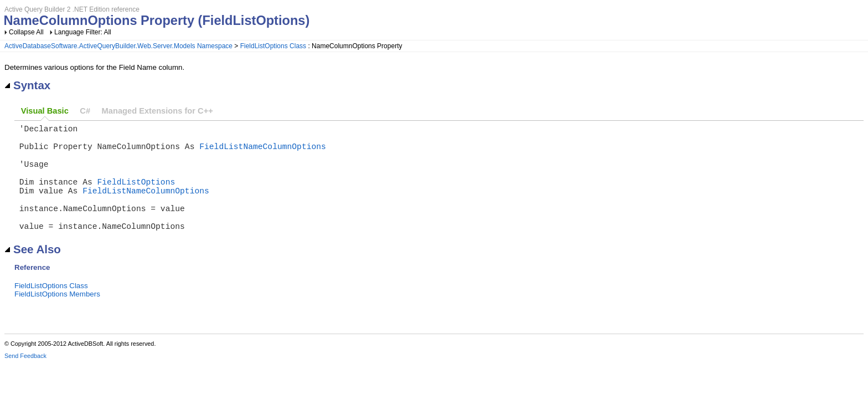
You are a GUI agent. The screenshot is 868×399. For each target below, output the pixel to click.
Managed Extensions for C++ (157, 111)
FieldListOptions (136, 195)
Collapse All (26, 32)
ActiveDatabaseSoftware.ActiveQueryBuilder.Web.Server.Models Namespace (118, 46)
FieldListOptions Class (273, 46)
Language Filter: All (83, 32)
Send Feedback (25, 380)
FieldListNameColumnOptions (263, 152)
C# (85, 111)
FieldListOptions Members (57, 318)
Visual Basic (45, 111)
